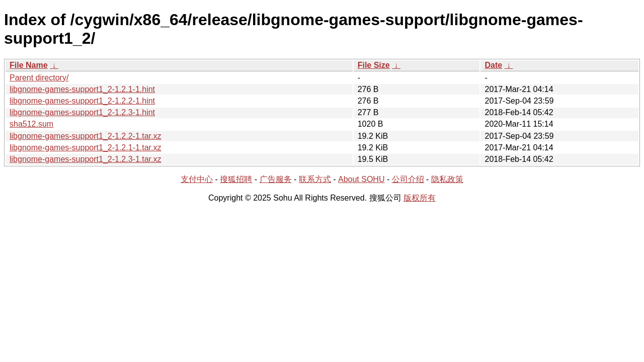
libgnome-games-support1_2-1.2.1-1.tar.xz (86, 148)
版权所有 (420, 198)
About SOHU (361, 179)
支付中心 (197, 179)
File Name (29, 65)
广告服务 (276, 179)
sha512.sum (31, 124)
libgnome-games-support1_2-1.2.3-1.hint (82, 112)
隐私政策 (447, 179)
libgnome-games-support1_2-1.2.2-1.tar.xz (86, 136)
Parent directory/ (39, 78)
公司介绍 (408, 179)
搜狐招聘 (236, 179)
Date (493, 65)
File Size (374, 65)
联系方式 (315, 179)
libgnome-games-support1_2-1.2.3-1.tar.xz (86, 159)
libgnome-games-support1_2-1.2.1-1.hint (82, 89)
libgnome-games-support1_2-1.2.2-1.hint (82, 101)
